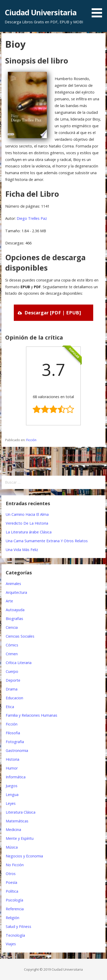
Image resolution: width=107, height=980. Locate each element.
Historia (12, 759)
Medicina (13, 830)
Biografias (14, 619)
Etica (10, 707)
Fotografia (15, 742)
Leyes (11, 803)
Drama (12, 689)
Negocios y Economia (24, 856)
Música (12, 847)
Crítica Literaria (19, 663)
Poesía (11, 882)
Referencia (15, 909)
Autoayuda (15, 610)
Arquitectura (16, 592)
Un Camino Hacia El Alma (27, 514)
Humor (12, 768)
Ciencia (12, 627)
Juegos (12, 786)
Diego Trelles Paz (32, 218)
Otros (11, 874)
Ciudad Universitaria (41, 12)
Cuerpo (12, 671)
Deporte (13, 680)
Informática (16, 777)
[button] (99, 10)
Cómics (12, 645)
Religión (12, 918)
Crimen (12, 654)
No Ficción (15, 865)
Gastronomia (17, 750)
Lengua (12, 795)
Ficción (31, 440)
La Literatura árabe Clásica (29, 532)
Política (12, 891)
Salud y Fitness (18, 926)
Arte (9, 601)
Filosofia (13, 733)
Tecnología (15, 935)
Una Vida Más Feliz (22, 550)
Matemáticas (17, 821)
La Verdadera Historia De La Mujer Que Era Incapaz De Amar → (81, 461)
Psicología (14, 900)
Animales (13, 584)
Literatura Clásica (21, 812)
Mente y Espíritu (20, 838)
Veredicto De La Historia (27, 523)
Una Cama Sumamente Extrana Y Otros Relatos (47, 541)
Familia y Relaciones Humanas (32, 715)
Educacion (14, 698)
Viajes (11, 944)
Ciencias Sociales (20, 636)
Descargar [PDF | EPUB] (53, 313)
